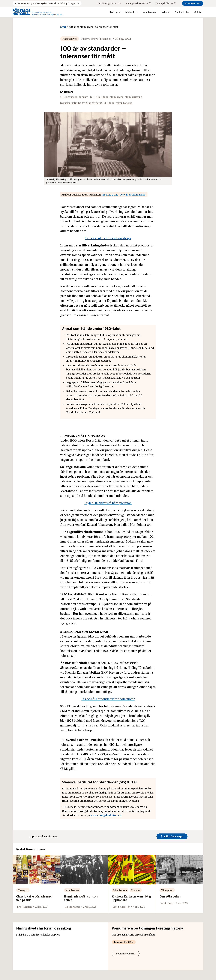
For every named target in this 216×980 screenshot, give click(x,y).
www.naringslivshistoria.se (106, 815)
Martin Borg (166, 903)
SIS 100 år (102, 97)
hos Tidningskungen (46, 3)
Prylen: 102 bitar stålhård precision (108, 503)
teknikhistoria (124, 103)
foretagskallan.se (164, 3)
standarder (117, 97)
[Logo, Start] (38, 12)
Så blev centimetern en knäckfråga (108, 238)
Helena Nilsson (73, 907)
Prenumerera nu (126, 953)
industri (84, 97)
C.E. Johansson (69, 97)
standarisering (133, 97)
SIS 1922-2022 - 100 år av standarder (124, 194)
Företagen (115, 12)
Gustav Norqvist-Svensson (96, 39)
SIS (92, 97)
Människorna (149, 12)
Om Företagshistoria (109, 3)
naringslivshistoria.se (137, 3)
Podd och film (181, 12)
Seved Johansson (121, 907)
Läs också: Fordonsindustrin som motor (108, 699)
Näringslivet (131, 12)
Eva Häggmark (25, 907)
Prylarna (165, 12)
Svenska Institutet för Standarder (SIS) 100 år (87, 103)
